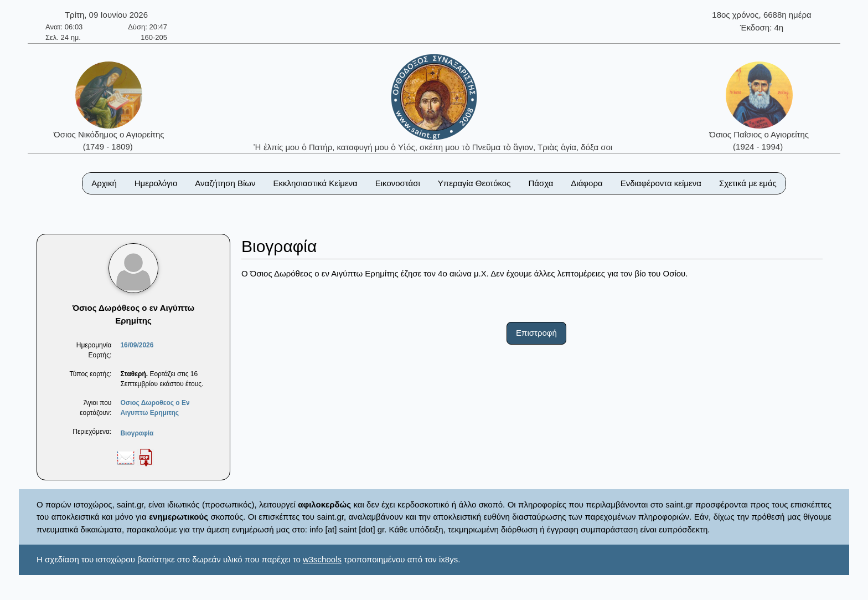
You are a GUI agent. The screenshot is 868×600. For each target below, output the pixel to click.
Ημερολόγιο (156, 183)
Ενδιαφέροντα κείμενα (661, 183)
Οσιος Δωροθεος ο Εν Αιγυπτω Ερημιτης (155, 408)
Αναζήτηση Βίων (225, 183)
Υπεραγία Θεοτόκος (474, 183)
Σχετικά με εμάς (748, 183)
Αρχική (104, 183)
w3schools (322, 559)
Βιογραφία (137, 433)
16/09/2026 (137, 345)
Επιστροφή (536, 333)
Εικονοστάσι (398, 183)
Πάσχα (541, 183)
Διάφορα (587, 183)
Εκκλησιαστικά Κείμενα (315, 183)
